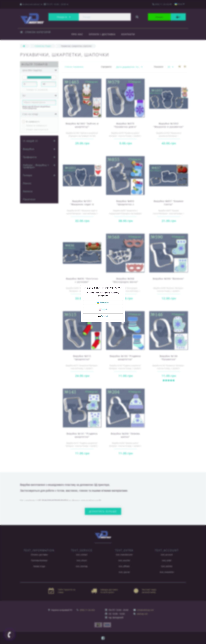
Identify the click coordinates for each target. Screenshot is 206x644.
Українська (103, 303)
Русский (103, 316)
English (103, 309)
